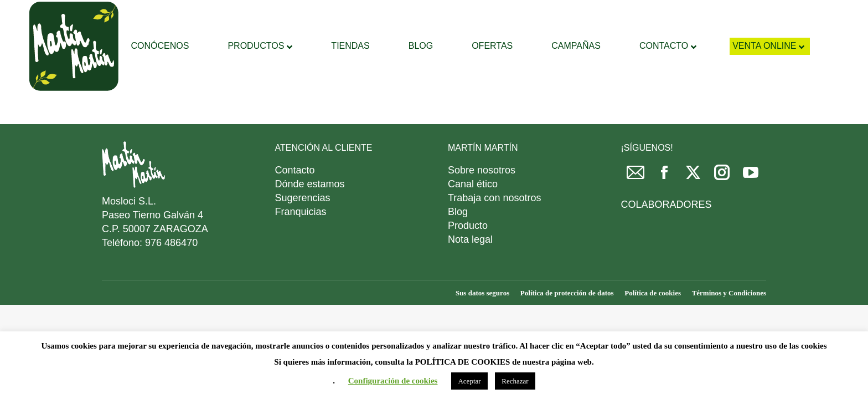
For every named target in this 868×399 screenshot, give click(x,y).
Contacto (295, 198)
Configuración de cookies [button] (393, 381)
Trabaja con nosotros (494, 226)
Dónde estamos (310, 212)
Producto (468, 253)
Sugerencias (303, 226)
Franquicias (301, 239)
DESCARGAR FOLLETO (674, 14)
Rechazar (515, 381)
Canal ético (473, 212)
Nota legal (470, 267)
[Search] (442, 14)
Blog (458, 239)
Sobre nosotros (482, 198)
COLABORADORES (666, 232)
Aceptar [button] (469, 381)
